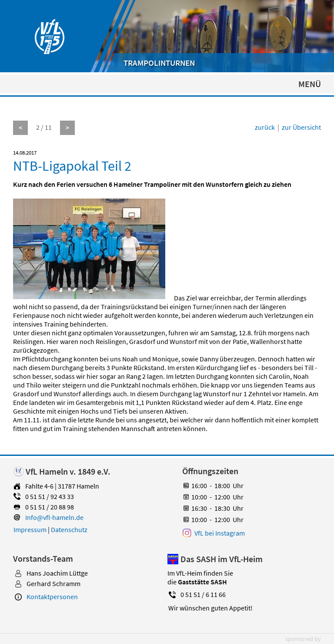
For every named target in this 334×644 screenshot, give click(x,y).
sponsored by (303, 639)
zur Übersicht (301, 127)
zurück (265, 127)
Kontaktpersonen (52, 597)
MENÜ (310, 84)
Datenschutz (69, 529)
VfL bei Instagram (220, 533)
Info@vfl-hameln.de (54, 517)
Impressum (30, 529)
